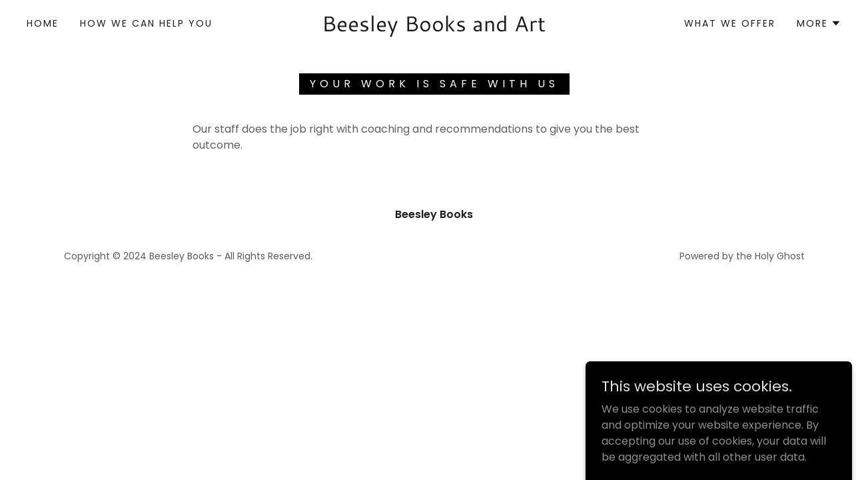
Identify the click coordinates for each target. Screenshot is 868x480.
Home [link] (43, 23)
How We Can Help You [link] (146, 23)
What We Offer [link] (730, 23)
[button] (819, 23)
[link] (434, 28)
